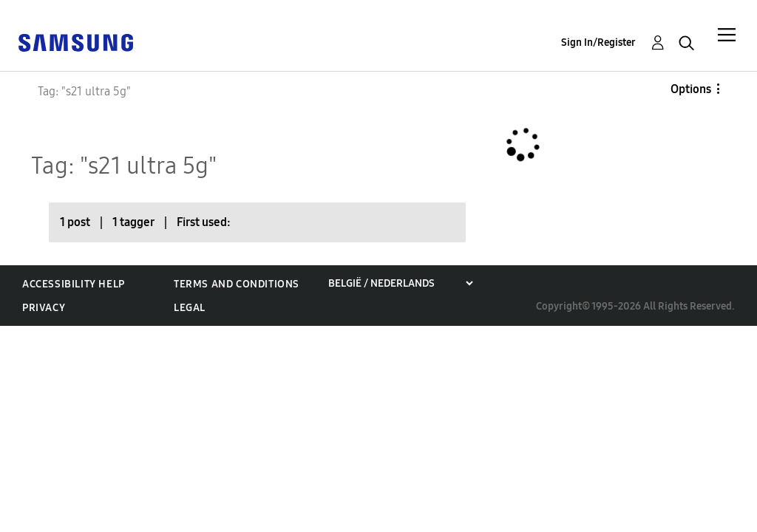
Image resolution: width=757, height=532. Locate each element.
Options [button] (691, 89)
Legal (190, 308)
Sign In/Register (598, 42)
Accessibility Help (74, 284)
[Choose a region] (400, 283)
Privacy (44, 308)
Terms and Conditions (237, 284)
